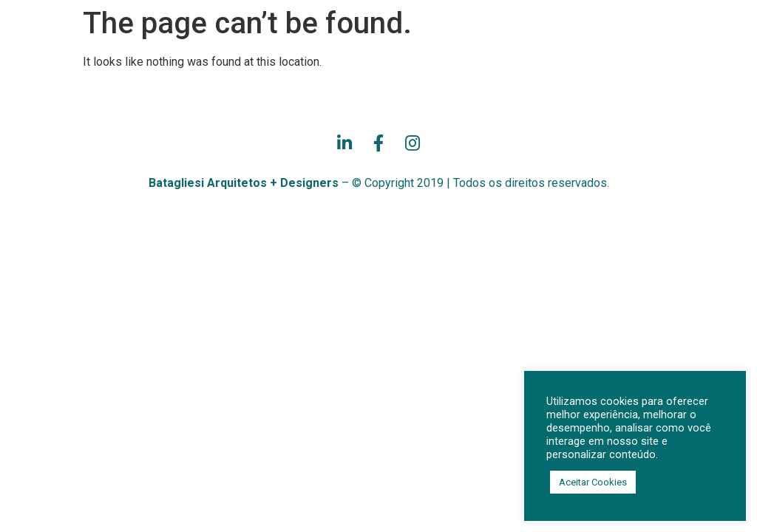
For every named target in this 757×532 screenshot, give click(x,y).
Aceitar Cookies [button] (593, 482)
